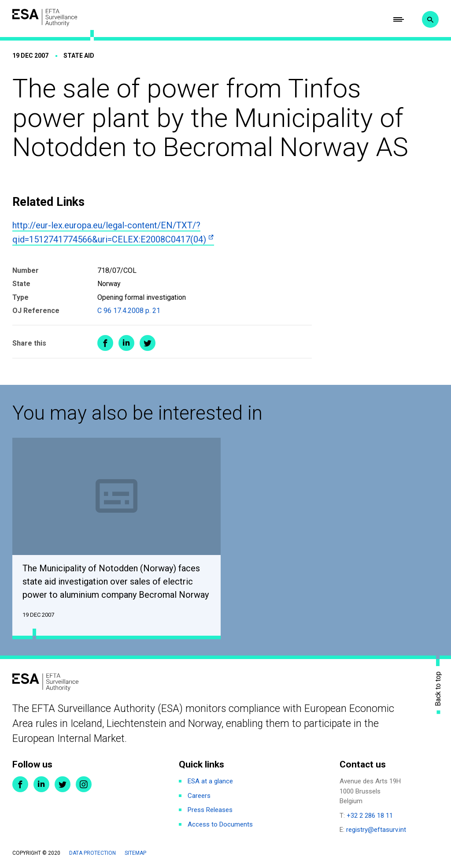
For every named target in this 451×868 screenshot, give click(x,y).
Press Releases (210, 810)
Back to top (438, 689)
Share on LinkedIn (126, 343)
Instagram (84, 785)
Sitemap (135, 853)
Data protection (92, 853)
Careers (199, 796)
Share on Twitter (148, 343)
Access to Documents (220, 825)
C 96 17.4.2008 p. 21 (129, 311)
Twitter (63, 785)
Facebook (20, 785)
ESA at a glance (210, 782)
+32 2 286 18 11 (370, 816)
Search (430, 20)
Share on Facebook (105, 343)
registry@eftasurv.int (376, 830)
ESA (45, 18)
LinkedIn (41, 785)
